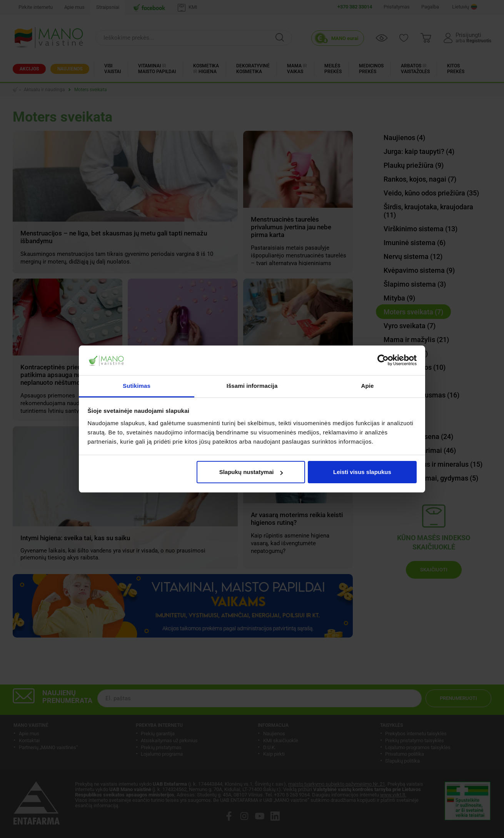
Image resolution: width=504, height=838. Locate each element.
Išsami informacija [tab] (252, 386)
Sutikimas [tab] (137, 386)
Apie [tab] (368, 386)
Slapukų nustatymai (251, 472)
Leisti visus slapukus (362, 472)
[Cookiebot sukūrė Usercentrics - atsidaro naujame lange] (383, 361)
